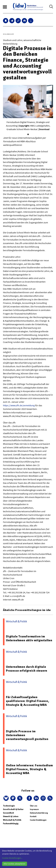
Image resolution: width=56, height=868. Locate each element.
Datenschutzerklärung (39, 813)
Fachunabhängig (11, 824)
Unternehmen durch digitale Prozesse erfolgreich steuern (27, 669)
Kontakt (33, 816)
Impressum (34, 809)
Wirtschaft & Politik (12, 820)
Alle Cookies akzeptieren (14, 864)
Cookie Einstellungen (38, 820)
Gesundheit (8, 813)
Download (44, 129)
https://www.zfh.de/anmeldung (19, 405)
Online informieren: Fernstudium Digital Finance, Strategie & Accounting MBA (29, 769)
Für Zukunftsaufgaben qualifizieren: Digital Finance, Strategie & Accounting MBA (28, 701)
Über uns (33, 806)
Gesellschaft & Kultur (13, 809)
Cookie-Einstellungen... (12, 858)
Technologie (9, 806)
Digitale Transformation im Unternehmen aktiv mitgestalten (29, 638)
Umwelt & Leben (11, 816)
